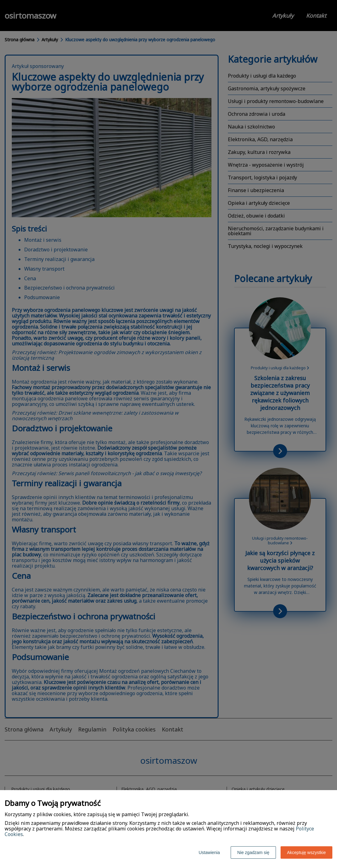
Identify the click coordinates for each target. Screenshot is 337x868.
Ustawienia (209, 852)
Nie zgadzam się (253, 852)
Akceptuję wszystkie (306, 852)
